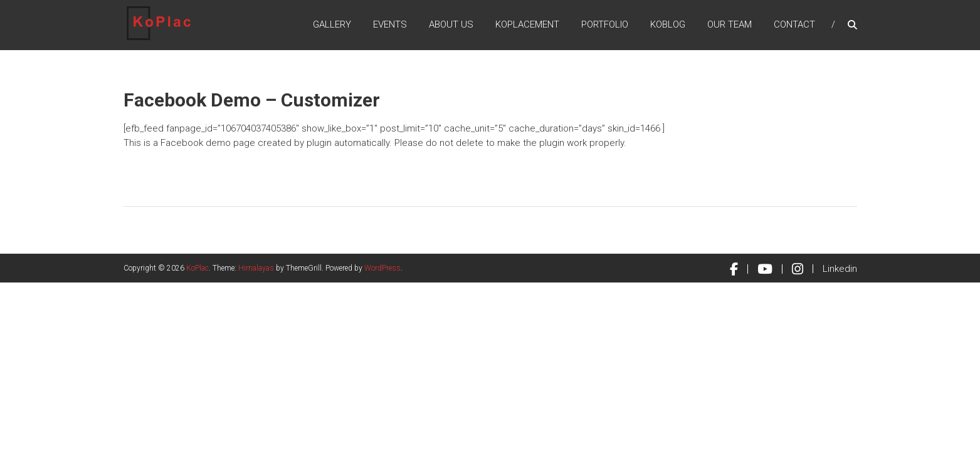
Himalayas (256, 268)
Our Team (730, 24)
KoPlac (198, 268)
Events (390, 24)
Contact (794, 24)
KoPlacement (527, 24)
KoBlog (668, 24)
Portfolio (605, 24)
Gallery (332, 24)
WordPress (382, 268)
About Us (451, 24)
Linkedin (840, 269)
